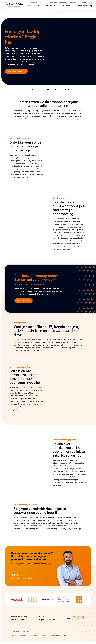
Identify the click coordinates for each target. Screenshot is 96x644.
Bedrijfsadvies (64, 8)
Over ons (53, 3)
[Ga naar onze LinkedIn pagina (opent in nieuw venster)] (79, 620)
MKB (29, 8)
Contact (72, 3)
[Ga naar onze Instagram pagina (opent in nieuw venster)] (83, 620)
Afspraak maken (24, 303)
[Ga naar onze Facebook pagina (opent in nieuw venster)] (74, 620)
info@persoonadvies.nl (46, 622)
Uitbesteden (50, 8)
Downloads (56, 638)
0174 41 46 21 (41, 619)
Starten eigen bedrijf (84, 8)
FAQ (46, 3)
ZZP (38, 8)
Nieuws (34, 3)
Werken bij (63, 3)
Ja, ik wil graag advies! (16, 73)
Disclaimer (44, 638)
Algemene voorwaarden (28, 638)
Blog (41, 3)
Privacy (66, 638)
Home (13, 638)
